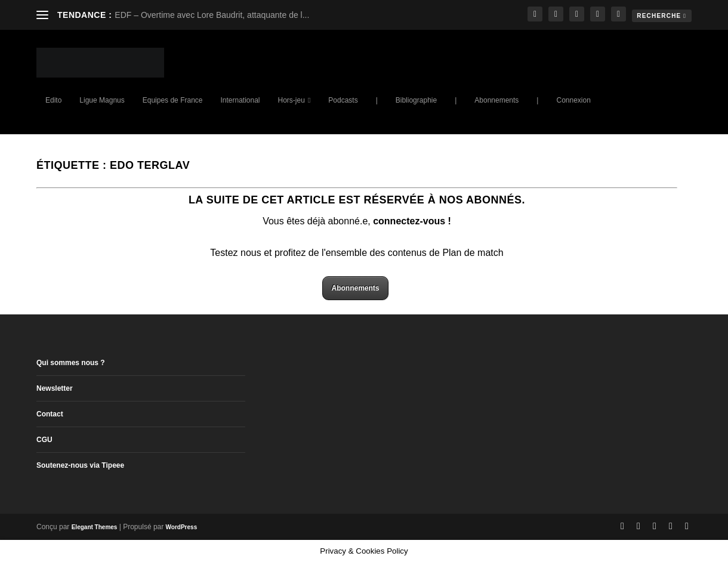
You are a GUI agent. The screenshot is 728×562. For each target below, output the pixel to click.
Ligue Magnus (102, 100)
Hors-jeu (291, 100)
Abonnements (496, 100)
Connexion (573, 100)
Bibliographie (416, 100)
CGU (44, 440)
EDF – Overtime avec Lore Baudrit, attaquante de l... (212, 15)
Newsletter (55, 388)
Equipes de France (173, 100)
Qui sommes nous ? (71, 363)
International (240, 100)
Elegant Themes (95, 527)
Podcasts (343, 100)
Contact (50, 414)
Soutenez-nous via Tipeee (80, 465)
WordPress (182, 527)
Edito (53, 100)
